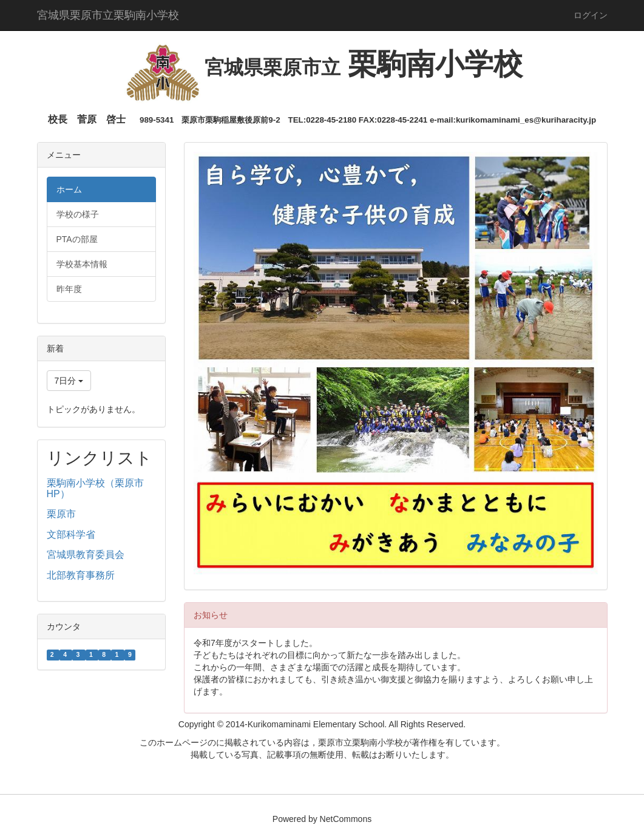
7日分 (69, 381)
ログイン (591, 15)
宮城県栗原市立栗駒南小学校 (108, 15)
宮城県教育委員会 (86, 555)
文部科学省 (71, 535)
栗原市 (61, 514)
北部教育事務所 (81, 575)
